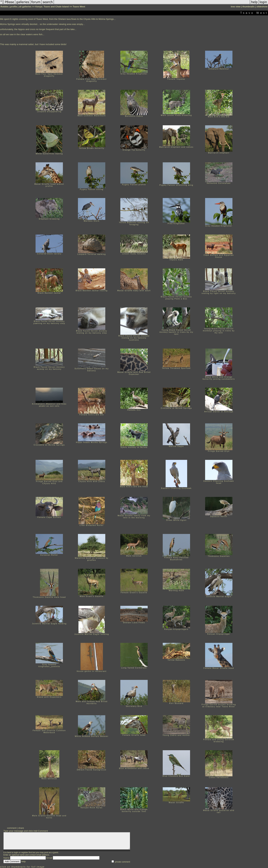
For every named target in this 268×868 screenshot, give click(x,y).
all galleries (25, 7)
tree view (236, 7)
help (24, 861)
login (16, 852)
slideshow (262, 7)
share (21, 828)
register (25, 852)
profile (14, 7)
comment (12, 828)
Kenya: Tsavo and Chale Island (52, 7)
